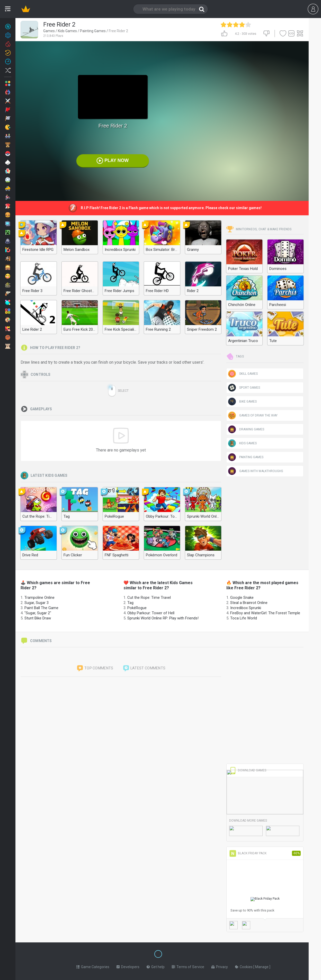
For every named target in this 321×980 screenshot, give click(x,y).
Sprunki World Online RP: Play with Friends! (163, 618)
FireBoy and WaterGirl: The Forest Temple (265, 613)
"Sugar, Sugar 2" (38, 613)
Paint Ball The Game (41, 608)
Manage (262, 966)
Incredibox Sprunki (246, 608)
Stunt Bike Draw (38, 618)
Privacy (220, 966)
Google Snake (242, 598)
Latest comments (144, 668)
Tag (130, 603)
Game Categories (93, 966)
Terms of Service (188, 966)
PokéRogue (137, 608)
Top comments (95, 668)
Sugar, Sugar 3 (37, 603)
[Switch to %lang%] (111, 953)
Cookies (244, 966)
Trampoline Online (39, 598)
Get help (156, 966)
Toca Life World (244, 618)
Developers (128, 966)
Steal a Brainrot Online (249, 603)
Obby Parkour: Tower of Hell (151, 613)
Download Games (248, 770)
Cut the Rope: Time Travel (149, 598)
